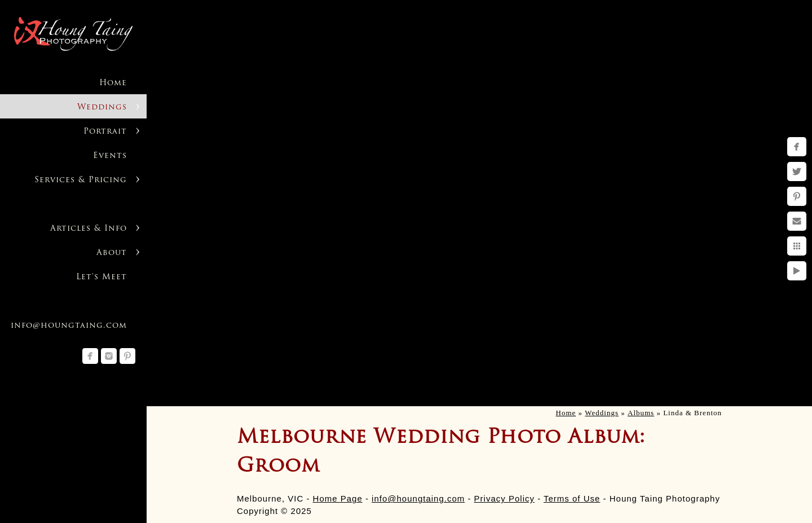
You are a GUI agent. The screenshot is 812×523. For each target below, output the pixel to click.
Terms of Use (572, 498)
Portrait (105, 132)
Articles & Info (89, 229)
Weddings (102, 107)
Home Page (338, 498)
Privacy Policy (504, 498)
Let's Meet (101, 277)
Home (113, 83)
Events (110, 156)
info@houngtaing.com (418, 498)
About (112, 253)
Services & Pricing (81, 180)
